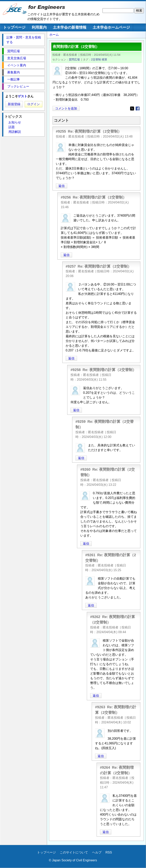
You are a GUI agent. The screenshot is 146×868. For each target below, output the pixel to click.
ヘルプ (97, 852)
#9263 (100, 707)
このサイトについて (74, 852)
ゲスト (23, 96)
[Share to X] (132, 108)
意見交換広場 (17, 58)
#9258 (76, 370)
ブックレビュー (18, 86)
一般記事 (14, 79)
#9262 (95, 617)
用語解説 (15, 132)
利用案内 (39, 27)
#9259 (81, 422)
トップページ (14, 27)
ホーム (54, 35)
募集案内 (14, 72)
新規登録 (14, 104)
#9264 (105, 767)
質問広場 (74, 59)
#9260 (85, 469)
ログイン (34, 104)
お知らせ (15, 122)
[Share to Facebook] (138, 108)
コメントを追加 (66, 108)
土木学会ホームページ (111, 27)
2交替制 (96, 59)
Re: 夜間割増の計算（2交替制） (95, 131)
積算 (104, 59)
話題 (12, 127)
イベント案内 (17, 65)
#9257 (71, 266)
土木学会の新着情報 (70, 27)
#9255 (61, 131)
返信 (62, 186)
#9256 (66, 197)
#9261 (90, 555)
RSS (109, 852)
